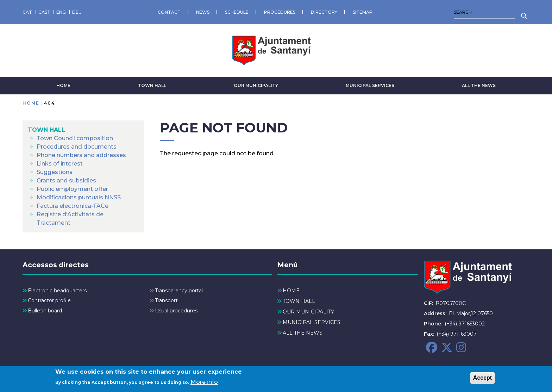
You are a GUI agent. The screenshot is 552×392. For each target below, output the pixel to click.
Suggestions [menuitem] (55, 172)
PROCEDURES (280, 12)
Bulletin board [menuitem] (45, 311)
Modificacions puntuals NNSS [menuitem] (79, 197)
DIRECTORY (324, 12)
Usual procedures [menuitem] (176, 311)
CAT (27, 12)
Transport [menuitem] (166, 300)
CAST (44, 12)
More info (204, 384)
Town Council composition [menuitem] (75, 138)
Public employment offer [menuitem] (72, 189)
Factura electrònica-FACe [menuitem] (73, 206)
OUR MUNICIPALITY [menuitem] (308, 312)
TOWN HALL (152, 85)
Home (31, 103)
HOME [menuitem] (291, 291)
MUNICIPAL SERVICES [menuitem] (312, 322)
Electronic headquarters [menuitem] (57, 291)
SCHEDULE (237, 12)
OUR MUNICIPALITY (256, 85)
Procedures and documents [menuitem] (77, 147)
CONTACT (169, 12)
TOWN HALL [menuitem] (46, 130)
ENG (61, 12)
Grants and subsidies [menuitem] (66, 181)
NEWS (203, 12)
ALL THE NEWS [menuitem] (303, 333)
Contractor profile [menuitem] (49, 300)
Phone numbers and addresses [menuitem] (81, 155)
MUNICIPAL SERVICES (370, 85)
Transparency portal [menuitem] (179, 291)
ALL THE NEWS (479, 85)
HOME (63, 85)
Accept (482, 380)
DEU (77, 12)
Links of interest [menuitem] (60, 164)
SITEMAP (363, 12)
